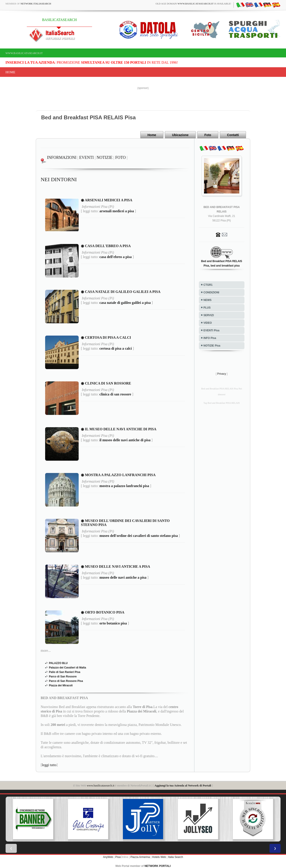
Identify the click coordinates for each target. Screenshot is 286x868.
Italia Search (176, 857)
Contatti (233, 135)
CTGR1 (208, 285)
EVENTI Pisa (211, 330)
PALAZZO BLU (58, 663)
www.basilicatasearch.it (24, 53)
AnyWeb (108, 857)
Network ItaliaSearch (36, 4)
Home (11, 72)
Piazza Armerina (140, 857)
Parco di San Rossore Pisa (66, 681)
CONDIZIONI (211, 292)
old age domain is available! (193, 4)
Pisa (118, 857)
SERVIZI (209, 315)
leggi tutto (49, 765)
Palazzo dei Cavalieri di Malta (67, 667)
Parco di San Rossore (63, 676)
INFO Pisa (210, 338)
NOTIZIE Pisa (212, 346)
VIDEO (208, 323)
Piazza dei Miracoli (61, 685)
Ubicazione (180, 135)
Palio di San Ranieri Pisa (65, 672)
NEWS (208, 300)
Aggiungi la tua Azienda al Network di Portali (183, 785)
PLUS (207, 308)
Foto (208, 135)
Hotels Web (159, 857)
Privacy (222, 374)
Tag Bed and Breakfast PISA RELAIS (222, 403)
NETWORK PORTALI (158, 866)
